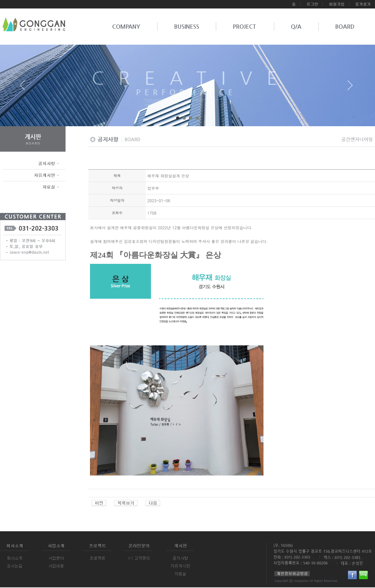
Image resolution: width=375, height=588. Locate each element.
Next (350, 88)
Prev (25, 88)
